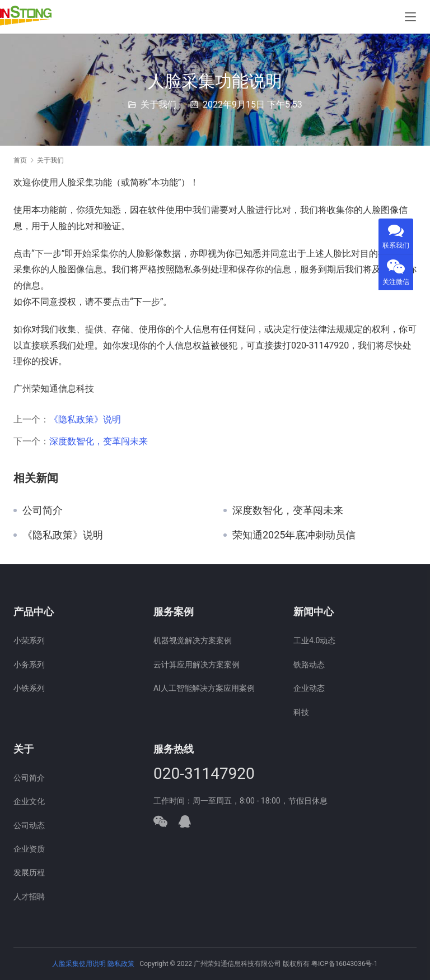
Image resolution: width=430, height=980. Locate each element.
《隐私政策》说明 (85, 419)
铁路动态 (309, 665)
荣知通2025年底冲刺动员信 (294, 535)
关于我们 (158, 104)
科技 (301, 712)
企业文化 (29, 801)
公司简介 (43, 510)
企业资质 (29, 849)
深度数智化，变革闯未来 (99, 441)
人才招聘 (29, 897)
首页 (20, 160)
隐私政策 (121, 964)
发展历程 (29, 872)
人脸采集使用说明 (80, 964)
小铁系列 (29, 688)
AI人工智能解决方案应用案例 (204, 688)
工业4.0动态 (314, 640)
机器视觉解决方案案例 (193, 640)
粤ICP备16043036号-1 (345, 964)
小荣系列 (29, 640)
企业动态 (309, 688)
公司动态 (29, 825)
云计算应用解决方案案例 (197, 665)
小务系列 (29, 665)
